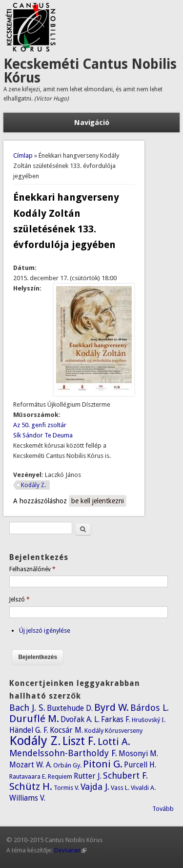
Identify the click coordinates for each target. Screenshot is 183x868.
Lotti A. (114, 742)
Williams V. (27, 798)
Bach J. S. (27, 708)
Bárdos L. (150, 708)
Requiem (60, 776)
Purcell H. (140, 765)
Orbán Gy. (67, 765)
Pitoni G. (103, 764)
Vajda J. (95, 787)
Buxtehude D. (70, 708)
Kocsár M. (66, 730)
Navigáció (92, 123)
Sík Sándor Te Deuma (43, 435)
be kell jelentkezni (98, 501)
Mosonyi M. (138, 754)
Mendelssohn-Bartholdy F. (63, 753)
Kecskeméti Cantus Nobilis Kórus (90, 71)
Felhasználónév (32, 569)
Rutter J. (88, 776)
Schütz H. (31, 786)
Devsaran (70, 850)
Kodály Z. (33, 485)
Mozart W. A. (30, 765)
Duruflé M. (34, 719)
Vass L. (120, 788)
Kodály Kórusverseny (113, 731)
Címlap (23, 155)
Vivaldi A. (143, 788)
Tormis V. (66, 788)
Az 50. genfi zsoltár (40, 425)
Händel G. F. (29, 730)
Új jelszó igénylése (45, 630)
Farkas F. (116, 719)
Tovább (163, 809)
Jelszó (20, 599)
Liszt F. (79, 741)
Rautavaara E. (28, 776)
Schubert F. (125, 775)
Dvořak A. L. (80, 719)
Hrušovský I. (149, 720)
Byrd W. (112, 707)
